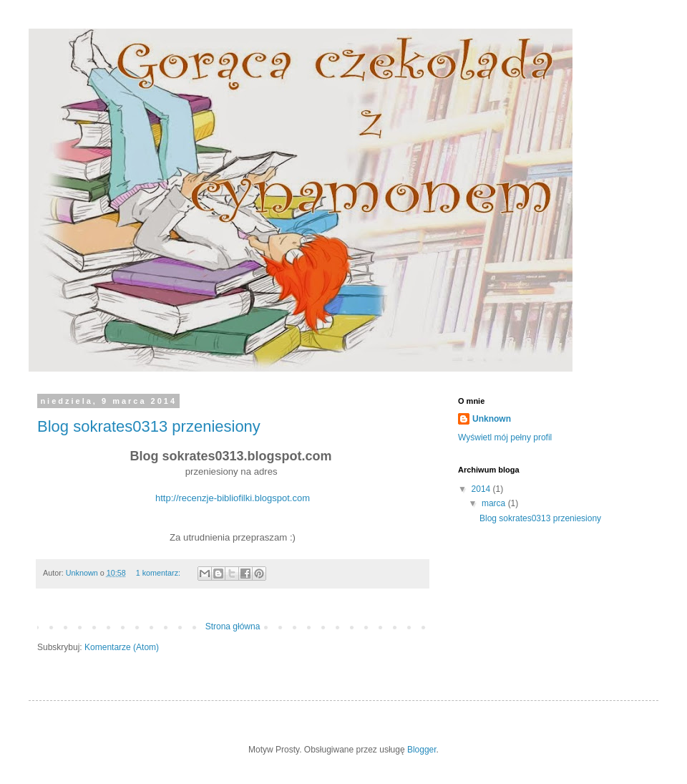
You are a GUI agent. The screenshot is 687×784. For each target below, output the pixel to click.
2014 (482, 489)
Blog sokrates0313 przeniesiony (149, 426)
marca (495, 503)
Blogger (422, 750)
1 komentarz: (159, 573)
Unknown (492, 419)
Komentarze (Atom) (122, 647)
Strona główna (233, 626)
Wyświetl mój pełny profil (505, 437)
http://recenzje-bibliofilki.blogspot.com (233, 498)
